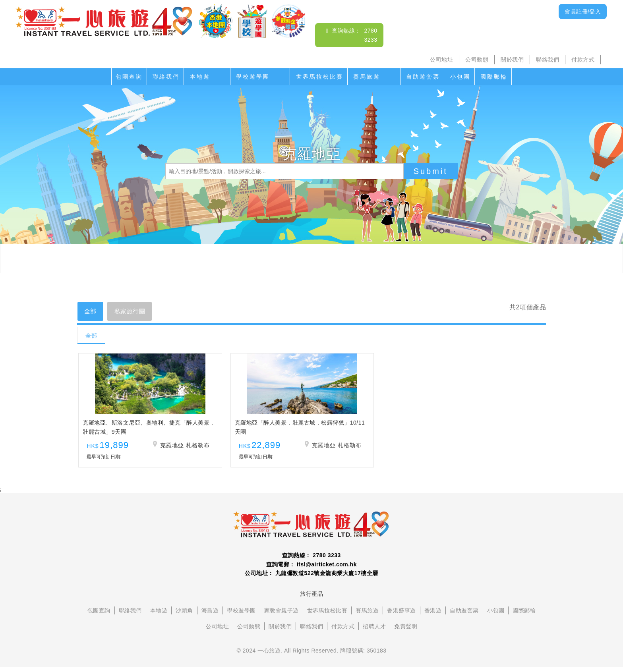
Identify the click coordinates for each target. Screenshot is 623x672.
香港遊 (433, 616)
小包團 (460, 77)
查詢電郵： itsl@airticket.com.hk (311, 570)
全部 (92, 312)
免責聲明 (406, 631)
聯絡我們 (548, 60)
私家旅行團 (134, 312)
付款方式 (583, 60)
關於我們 (512, 60)
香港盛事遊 (401, 616)
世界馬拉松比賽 (320, 77)
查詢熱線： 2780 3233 (311, 560)
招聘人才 (374, 631)
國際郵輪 (494, 77)
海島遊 (210, 616)
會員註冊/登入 (583, 12)
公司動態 (477, 60)
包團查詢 (129, 77)
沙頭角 (184, 616)
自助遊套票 (423, 77)
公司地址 (441, 60)
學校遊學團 (253, 77)
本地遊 (200, 77)
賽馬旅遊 (367, 77)
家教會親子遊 (282, 616)
